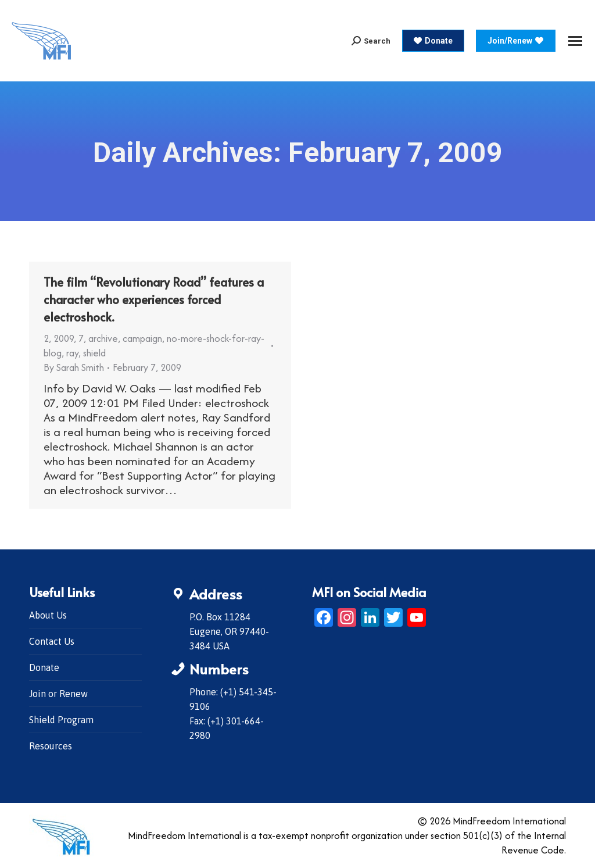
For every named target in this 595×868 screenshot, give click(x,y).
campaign (142, 338)
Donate (44, 667)
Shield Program (61, 720)
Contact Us (52, 641)
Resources (51, 746)
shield (94, 353)
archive (103, 338)
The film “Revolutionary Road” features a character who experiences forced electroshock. (154, 299)
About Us (48, 615)
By (74, 367)
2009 (64, 338)
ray (72, 353)
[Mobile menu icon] (575, 41)
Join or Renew (58, 694)
